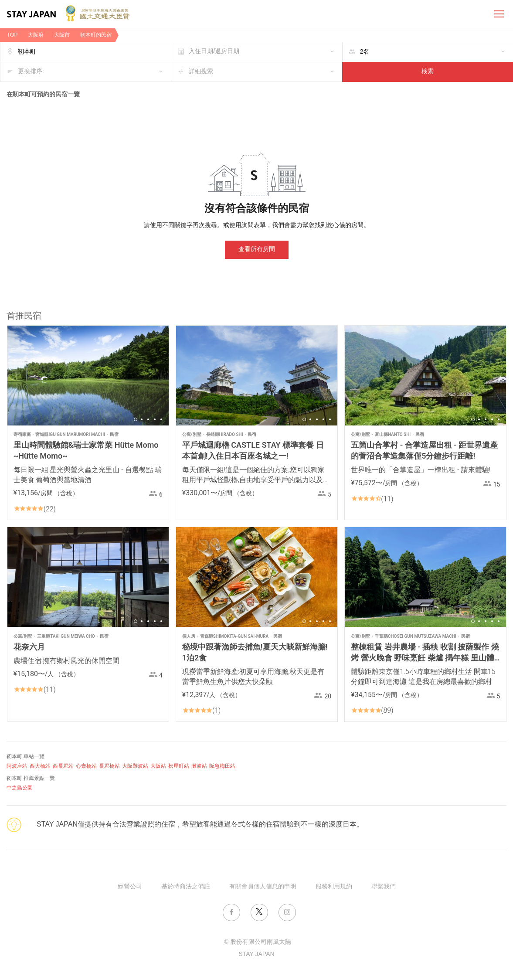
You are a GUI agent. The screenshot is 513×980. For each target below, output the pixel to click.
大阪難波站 (135, 766)
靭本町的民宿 (96, 35)
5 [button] (161, 419)
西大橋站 (40, 766)
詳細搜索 (201, 72)
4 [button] (155, 419)
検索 (428, 72)
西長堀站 (63, 766)
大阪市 (62, 35)
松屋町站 (179, 766)
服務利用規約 (334, 887)
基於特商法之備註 (186, 887)
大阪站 (158, 766)
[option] (88, 376)
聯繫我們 (384, 887)
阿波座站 (17, 766)
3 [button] (148, 419)
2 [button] (142, 419)
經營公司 (130, 887)
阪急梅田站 (222, 766)
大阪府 (36, 35)
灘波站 (199, 766)
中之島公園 (20, 788)
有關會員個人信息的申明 (263, 887)
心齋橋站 (86, 766)
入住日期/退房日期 (214, 52)
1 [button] (136, 419)
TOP (12, 35)
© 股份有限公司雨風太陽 (258, 942)
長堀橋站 (109, 766)
